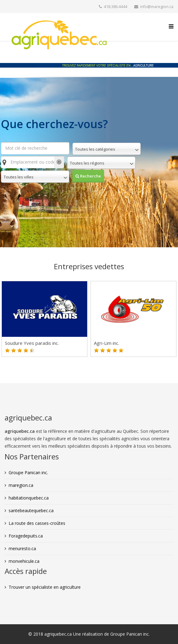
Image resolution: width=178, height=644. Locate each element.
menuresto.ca (22, 548)
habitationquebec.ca (29, 498)
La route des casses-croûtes (37, 523)
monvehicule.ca (24, 561)
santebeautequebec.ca (31, 510)
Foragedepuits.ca (26, 536)
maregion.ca (21, 485)
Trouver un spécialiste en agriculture (45, 587)
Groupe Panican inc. (28, 473)
